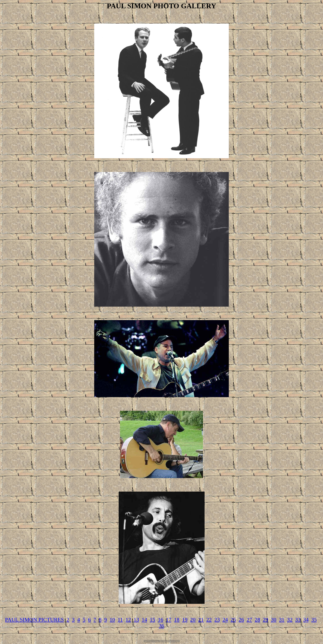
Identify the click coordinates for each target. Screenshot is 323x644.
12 (128, 620)
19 (185, 620)
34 (306, 620)
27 (249, 620)
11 (120, 620)
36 (161, 626)
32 (290, 620)
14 (144, 620)
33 (298, 620)
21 (201, 620)
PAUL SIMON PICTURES (34, 620)
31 (282, 620)
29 (266, 620)
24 (225, 620)
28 (258, 620)
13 (136, 620)
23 (217, 620)
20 (193, 620)
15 (153, 620)
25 (233, 620)
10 (112, 620)
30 (274, 620)
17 (169, 620)
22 (209, 620)
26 (241, 620)
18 (177, 620)
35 (314, 620)
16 (161, 620)
